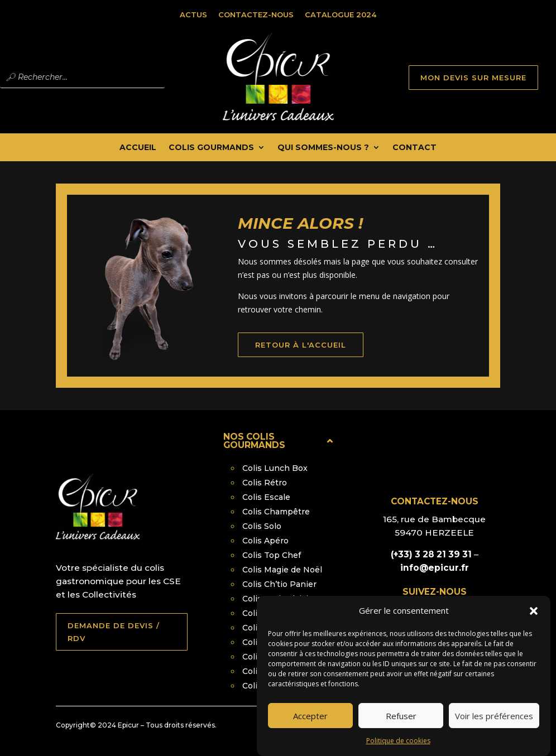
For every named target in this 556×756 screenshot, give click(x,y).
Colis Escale (266, 497)
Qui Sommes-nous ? (323, 148)
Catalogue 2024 (341, 15)
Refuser (401, 725)
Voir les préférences (494, 725)
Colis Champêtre (276, 512)
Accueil (138, 148)
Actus (193, 15)
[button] (534, 620)
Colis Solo (262, 526)
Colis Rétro (265, 483)
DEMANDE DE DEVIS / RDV (114, 632)
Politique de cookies (398, 750)
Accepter (310, 725)
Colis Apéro (265, 541)
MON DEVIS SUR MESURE (473, 78)
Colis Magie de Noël (282, 570)
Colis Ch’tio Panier (279, 584)
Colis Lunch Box (275, 468)
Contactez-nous (256, 15)
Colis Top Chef (272, 555)
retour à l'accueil (313, 355)
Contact (414, 148)
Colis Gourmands (211, 148)
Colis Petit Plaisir (277, 599)
